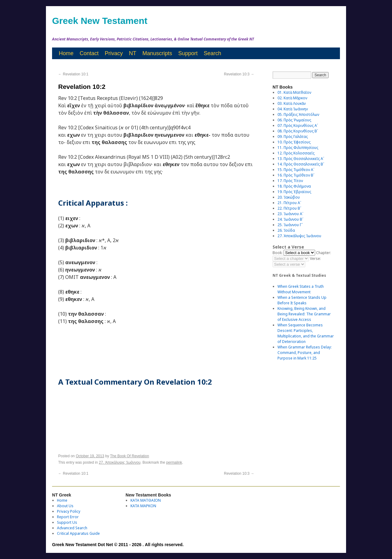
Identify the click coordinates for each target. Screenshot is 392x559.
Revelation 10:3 (239, 74)
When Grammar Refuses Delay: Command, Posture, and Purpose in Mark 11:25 (305, 353)
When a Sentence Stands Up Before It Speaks (302, 300)
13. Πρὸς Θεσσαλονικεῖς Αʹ (301, 159)
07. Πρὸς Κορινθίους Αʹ (298, 125)
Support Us (67, 522)
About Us (65, 506)
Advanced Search (72, 528)
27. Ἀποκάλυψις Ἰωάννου (120, 462)
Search (212, 53)
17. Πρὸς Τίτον (290, 181)
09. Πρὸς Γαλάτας (293, 137)
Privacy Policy (69, 511)
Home (66, 53)
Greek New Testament (100, 21)
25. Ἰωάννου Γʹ (290, 225)
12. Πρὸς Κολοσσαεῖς (296, 153)
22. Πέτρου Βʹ (289, 208)
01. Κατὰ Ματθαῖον (294, 92)
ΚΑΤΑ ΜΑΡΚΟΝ (143, 506)
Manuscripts (157, 53)
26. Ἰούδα (286, 230)
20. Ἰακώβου (289, 197)
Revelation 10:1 (73, 74)
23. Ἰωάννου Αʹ (290, 214)
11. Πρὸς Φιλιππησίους (298, 148)
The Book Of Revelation (129, 456)
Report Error (68, 517)
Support (188, 53)
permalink (174, 462)
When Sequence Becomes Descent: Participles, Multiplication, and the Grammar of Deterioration (306, 333)
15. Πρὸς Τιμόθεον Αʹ (296, 170)
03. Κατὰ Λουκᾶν (292, 103)
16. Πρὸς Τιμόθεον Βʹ (296, 175)
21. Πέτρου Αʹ (289, 203)
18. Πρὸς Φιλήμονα (294, 186)
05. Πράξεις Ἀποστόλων (298, 114)
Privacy (114, 53)
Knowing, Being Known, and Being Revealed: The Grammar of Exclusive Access (304, 314)
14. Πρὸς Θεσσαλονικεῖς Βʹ (301, 164)
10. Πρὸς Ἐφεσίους (294, 142)
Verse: (315, 259)
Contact (89, 53)
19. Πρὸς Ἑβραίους (294, 192)
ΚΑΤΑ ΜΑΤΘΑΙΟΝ (146, 500)
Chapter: (324, 253)
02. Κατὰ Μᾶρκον (292, 98)
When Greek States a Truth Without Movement (301, 289)
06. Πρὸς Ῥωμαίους (294, 120)
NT (133, 53)
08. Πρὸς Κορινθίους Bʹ (298, 131)
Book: (278, 253)
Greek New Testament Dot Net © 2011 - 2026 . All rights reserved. (118, 545)
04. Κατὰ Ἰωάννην (293, 109)
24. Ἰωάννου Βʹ (290, 219)
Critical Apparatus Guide (78, 533)
